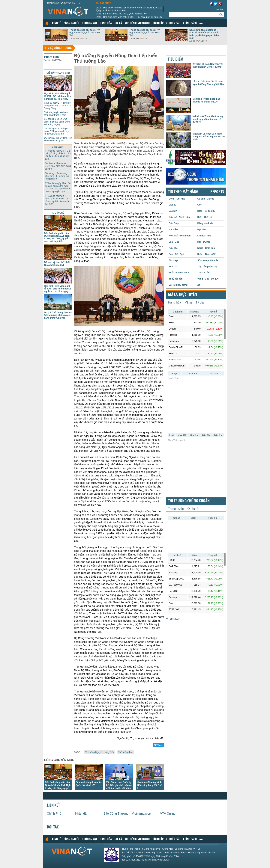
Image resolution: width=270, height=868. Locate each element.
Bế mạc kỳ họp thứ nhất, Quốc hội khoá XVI (121, 14)
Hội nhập (158, 24)
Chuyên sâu (173, 24)
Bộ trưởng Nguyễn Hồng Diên (99, 752)
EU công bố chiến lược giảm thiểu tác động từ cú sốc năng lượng (57, 122)
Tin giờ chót (103, 3)
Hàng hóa (106, 24)
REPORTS (217, 192)
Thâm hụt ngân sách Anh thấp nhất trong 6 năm (57, 114)
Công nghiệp (72, 24)
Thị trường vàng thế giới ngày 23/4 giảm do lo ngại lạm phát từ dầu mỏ (57, 131)
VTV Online (168, 814)
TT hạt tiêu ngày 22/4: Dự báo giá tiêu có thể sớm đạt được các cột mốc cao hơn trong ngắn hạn (58, 187)
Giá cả (118, 24)
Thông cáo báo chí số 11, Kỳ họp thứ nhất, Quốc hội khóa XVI (85, 33)
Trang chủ (47, 23)
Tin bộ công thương (58, 48)
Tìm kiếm (219, 9)
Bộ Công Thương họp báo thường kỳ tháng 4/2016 (206, 100)
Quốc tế (193, 509)
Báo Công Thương (116, 814)
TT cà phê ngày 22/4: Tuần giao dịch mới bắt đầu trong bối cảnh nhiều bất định (57, 200)
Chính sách (190, 24)
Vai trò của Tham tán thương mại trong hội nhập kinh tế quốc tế (208, 119)
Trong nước (176, 509)
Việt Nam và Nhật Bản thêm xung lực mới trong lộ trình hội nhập (209, 136)
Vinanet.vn (173, 619)
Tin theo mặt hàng (183, 192)
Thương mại (90, 24)
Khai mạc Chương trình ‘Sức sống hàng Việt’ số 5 (149, 785)
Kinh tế (57, 24)
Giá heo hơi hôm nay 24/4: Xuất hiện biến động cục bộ (58, 166)
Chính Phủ (54, 814)
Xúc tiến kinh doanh (137, 24)
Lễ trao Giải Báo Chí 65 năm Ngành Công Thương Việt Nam (209, 83)
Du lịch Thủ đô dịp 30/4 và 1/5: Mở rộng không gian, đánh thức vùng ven (58, 315)
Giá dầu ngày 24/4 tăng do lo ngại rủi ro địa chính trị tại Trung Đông (58, 106)
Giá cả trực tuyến (182, 295)
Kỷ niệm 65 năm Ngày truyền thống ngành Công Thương (208, 65)
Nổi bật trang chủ (58, 73)
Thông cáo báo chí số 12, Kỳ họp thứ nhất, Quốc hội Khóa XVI (145, 33)
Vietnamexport (141, 814)
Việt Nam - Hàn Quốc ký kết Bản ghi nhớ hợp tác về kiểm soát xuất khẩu (119, 785)
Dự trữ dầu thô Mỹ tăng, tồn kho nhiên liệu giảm (58, 139)
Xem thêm (201, 23)
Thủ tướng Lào (126, 752)
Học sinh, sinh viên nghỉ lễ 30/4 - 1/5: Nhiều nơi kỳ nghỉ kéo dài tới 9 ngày (129, 18)
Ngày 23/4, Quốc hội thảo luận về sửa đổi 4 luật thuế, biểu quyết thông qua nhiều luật (204, 34)
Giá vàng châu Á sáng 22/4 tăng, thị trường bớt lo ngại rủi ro (57, 176)
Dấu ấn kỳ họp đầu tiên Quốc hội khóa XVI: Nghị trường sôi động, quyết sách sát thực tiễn (129, 9)
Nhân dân (82, 814)
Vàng (188, 302)
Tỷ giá (200, 302)
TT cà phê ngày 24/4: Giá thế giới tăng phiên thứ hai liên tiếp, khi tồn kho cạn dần (58, 155)
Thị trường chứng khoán (189, 501)
